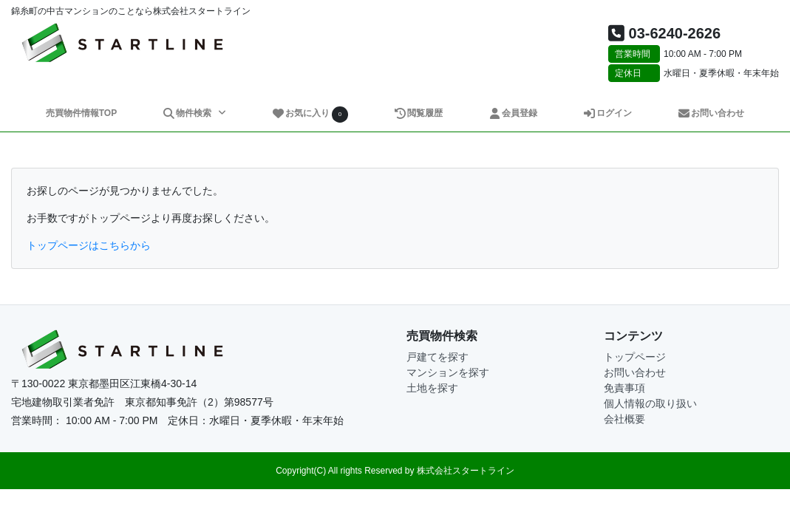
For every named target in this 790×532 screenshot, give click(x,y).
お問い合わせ (711, 113)
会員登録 (513, 113)
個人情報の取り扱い (650, 403)
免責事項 (624, 388)
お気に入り (310, 114)
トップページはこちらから (89, 245)
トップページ (635, 357)
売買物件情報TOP (81, 113)
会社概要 (624, 419)
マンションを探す (448, 372)
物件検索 (188, 113)
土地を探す (432, 388)
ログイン (607, 113)
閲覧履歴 (418, 113)
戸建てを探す (437, 357)
